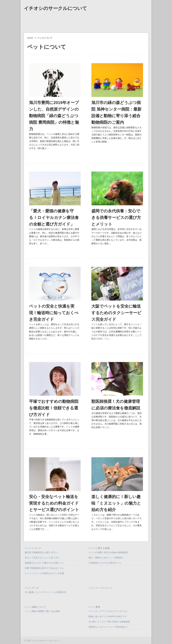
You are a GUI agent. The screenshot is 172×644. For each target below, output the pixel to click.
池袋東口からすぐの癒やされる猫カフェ (44, 563)
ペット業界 (94, 607)
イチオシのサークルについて (55, 8)
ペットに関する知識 (99, 548)
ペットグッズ (32, 588)
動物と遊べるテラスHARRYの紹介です (108, 616)
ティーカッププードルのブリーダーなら (108, 611)
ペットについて (33, 548)
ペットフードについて (100, 588)
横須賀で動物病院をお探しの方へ (41, 552)
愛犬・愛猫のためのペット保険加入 (106, 558)
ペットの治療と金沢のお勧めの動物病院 (108, 552)
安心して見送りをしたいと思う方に (42, 558)
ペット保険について (35, 607)
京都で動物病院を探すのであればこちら (44, 568)
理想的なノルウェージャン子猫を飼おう (108, 627)
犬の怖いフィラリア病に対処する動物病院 (109, 622)
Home (30, 38)
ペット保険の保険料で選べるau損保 (42, 611)
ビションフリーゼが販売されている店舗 (44, 573)
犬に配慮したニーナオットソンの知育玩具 (45, 592)
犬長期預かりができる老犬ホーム (105, 563)
